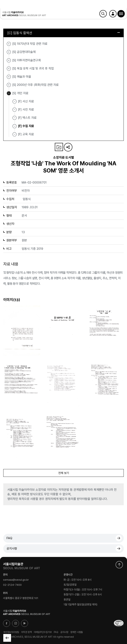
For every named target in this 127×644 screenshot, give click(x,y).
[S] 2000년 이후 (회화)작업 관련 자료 (9, 85)
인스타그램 (16, 623)
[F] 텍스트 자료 (27, 118)
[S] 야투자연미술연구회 (9, 60)
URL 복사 (68, 147)
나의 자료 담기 (59, 147)
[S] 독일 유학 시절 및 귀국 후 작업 (9, 69)
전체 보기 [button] (64, 473)
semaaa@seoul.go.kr (16, 580)
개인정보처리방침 (11, 632)
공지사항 (12, 549)
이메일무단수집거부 (43, 632)
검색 (103, 14)
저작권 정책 (26, 632)
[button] (121, 14)
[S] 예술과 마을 (9, 77)
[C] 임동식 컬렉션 (64, 33)
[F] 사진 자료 (26, 110)
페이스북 (7, 623)
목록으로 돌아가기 (7, 638)
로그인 (113, 14)
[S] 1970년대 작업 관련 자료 (9, 44)
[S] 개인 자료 (9, 93)
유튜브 (25, 623)
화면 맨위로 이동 (119, 565)
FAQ (9, 538)
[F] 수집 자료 (26, 126)
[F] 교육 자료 (26, 134)
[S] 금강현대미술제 (9, 52)
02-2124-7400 (12, 585)
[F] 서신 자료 (26, 101)
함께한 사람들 (77, 632)
